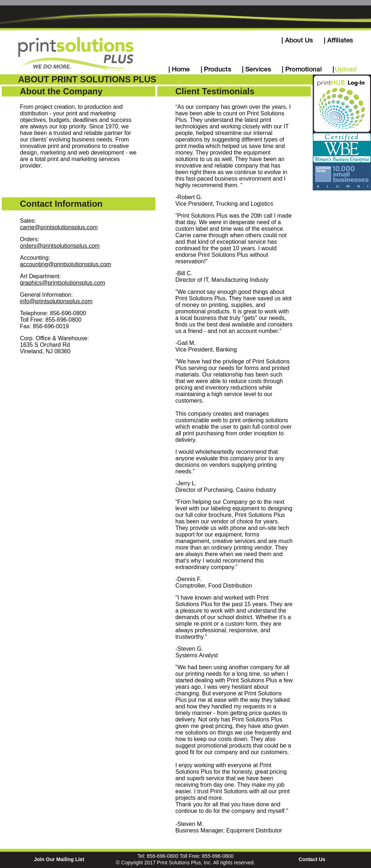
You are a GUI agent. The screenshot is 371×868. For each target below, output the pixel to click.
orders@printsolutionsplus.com (60, 246)
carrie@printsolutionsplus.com (59, 227)
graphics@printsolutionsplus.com (62, 283)
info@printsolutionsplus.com (56, 301)
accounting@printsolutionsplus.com (66, 264)
